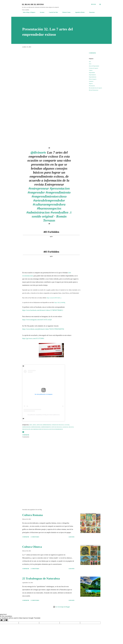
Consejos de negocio (94, 68)
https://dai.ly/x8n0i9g (60, 302)
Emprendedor (92, 73)
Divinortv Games (66, 12)
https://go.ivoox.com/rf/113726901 (33, 338)
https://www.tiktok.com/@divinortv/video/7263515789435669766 (43, 329)
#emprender (36, 192)
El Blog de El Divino (33, 4)
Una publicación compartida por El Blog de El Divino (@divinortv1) (43, 415)
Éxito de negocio (93, 79)
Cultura (91, 70)
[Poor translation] (6, 620)
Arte (90, 62)
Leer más (72, 537)
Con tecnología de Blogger (62, 607)
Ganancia (91, 81)
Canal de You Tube (53, 12)
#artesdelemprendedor (49, 200)
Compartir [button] (92, 53)
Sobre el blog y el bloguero (28, 12)
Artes (90, 64)
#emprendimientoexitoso (49, 196)
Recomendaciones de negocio (95, 88)
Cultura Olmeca (32, 547)
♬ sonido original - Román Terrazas (52, 216)
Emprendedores (92, 75)
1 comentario (35, 537)
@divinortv (38, 152)
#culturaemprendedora (49, 204)
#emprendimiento (58, 192)
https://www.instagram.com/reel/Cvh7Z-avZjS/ (37, 320)
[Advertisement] (49, 489)
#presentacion (60, 188)
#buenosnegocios (49, 208)
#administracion (38, 212)
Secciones (41, 12)
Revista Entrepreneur (94, 90)
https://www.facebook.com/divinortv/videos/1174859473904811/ (43, 310)
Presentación (92, 86)
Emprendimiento (93, 77)
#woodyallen (59, 212)
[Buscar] (93, 4)
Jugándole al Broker (79, 12)
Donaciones (91, 12)
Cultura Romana (33, 515)
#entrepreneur (39, 188)
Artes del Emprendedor (94, 66)
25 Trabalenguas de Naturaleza (41, 578)
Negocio (91, 84)
